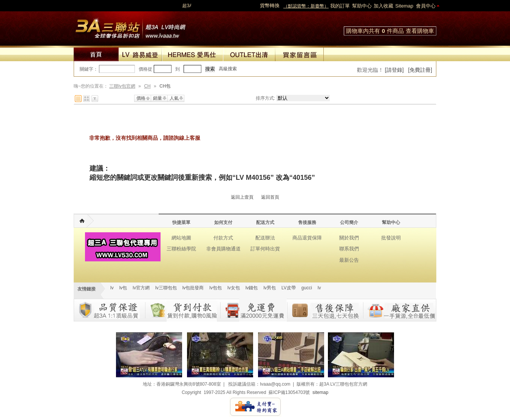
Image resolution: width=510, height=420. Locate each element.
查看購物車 (420, 31)
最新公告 (349, 260)
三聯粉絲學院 (181, 249)
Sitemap (404, 6)
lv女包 (234, 288)
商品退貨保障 (307, 238)
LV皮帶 (289, 288)
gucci (307, 288)
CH (147, 86)
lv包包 (216, 288)
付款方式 (223, 238)
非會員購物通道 (223, 249)
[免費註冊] (420, 70)
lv (112, 288)
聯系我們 (349, 249)
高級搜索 (228, 69)
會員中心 (426, 6)
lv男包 (270, 288)
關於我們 (349, 238)
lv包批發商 (193, 288)
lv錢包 (252, 288)
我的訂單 (340, 6)
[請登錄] (394, 70)
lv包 (130, 26)
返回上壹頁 (242, 197)
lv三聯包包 (166, 288)
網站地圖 (181, 238)
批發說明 (391, 238)
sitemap (320, 392)
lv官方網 (141, 288)
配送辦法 (265, 238)
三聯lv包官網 (122, 86)
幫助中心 (362, 6)
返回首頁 (270, 197)
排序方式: (265, 98)
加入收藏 (383, 6)
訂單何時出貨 (265, 249)
